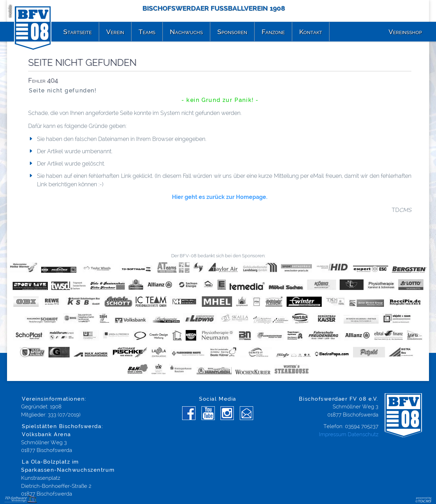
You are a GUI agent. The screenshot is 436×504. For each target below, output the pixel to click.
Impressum (333, 434)
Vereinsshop (405, 32)
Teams (147, 32)
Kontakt (311, 32)
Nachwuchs (186, 32)
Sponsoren (232, 32)
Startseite (78, 32)
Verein (115, 32)
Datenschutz (363, 434)
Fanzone (273, 32)
